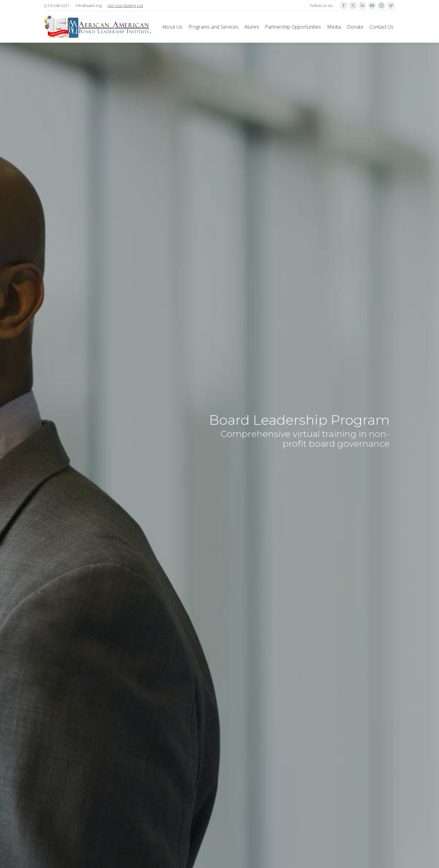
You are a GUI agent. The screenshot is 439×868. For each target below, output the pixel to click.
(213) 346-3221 (57, 5)
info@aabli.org (89, 5)
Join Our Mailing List (125, 5)
